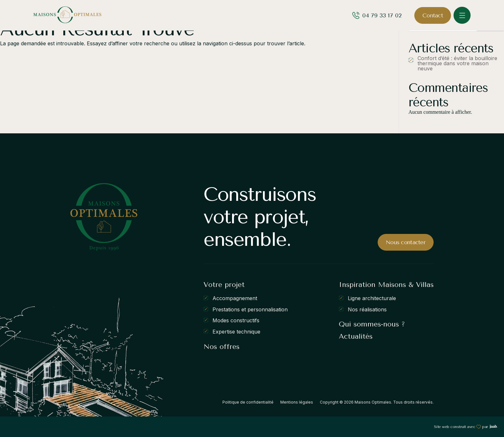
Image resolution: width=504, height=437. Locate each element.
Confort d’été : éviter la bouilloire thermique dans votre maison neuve (457, 63)
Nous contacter (406, 242)
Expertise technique (236, 332)
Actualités (356, 336)
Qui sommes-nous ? (372, 324)
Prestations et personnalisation (250, 309)
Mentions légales (297, 402)
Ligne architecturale (372, 298)
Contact (433, 15)
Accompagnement (235, 298)
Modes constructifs (236, 320)
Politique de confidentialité (248, 402)
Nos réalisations (367, 309)
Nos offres (221, 347)
